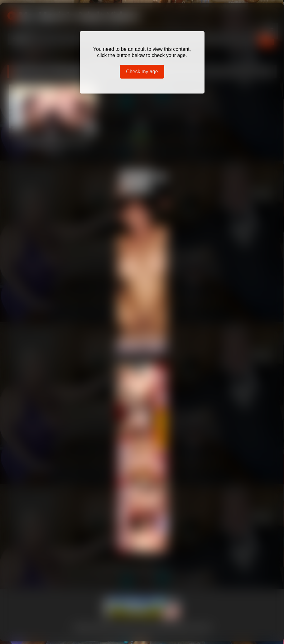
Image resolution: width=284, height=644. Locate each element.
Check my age (142, 72)
